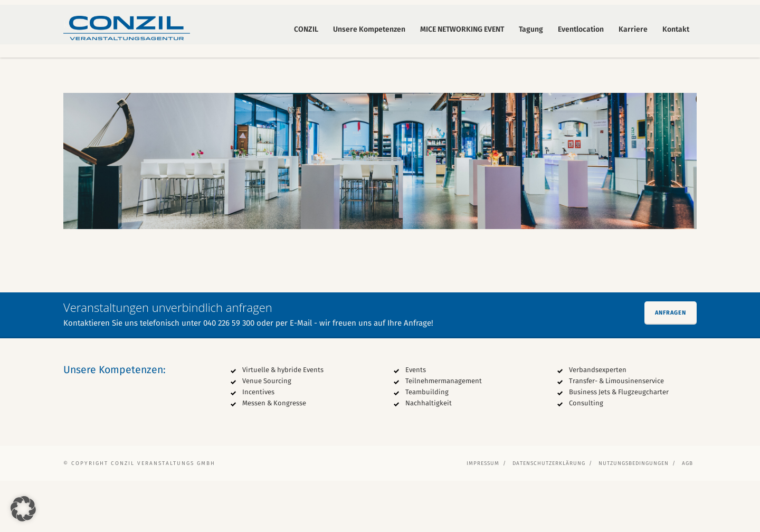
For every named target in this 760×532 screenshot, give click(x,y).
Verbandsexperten (598, 421)
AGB (687, 515)
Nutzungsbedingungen (634, 515)
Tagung (531, 29)
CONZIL (306, 29)
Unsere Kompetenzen (369, 29)
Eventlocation (581, 29)
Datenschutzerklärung (549, 515)
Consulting (586, 454)
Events (416, 421)
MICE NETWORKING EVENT (462, 29)
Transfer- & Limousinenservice (616, 432)
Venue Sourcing (267, 432)
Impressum (483, 515)
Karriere (633, 29)
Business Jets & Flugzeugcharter (619, 443)
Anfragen (671, 364)
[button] (23, 509)
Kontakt (676, 29)
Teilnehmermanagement (444, 432)
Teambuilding (427, 443)
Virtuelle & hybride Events (283, 421)
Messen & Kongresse (274, 454)
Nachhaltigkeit (429, 454)
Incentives (258, 443)
